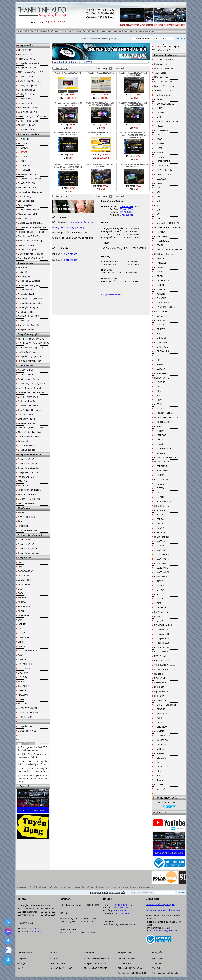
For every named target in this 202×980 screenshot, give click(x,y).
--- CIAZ (158, 603)
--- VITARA (159, 586)
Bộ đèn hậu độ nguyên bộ (30, 303)
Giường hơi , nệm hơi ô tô (30, 85)
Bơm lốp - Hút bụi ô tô (28, 108)
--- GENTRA (160, 709)
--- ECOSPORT (161, 479)
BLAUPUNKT (24, 607)
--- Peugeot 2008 (162, 634)
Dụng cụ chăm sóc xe (28, 472)
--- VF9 (157, 214)
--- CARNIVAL (160, 320)
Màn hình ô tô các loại (28, 188)
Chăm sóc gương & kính (29, 468)
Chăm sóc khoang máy (29, 553)
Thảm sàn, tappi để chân (29, 432)
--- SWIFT (159, 599)
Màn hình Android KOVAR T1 (101, 73)
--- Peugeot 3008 (162, 639)
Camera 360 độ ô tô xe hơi (30, 223)
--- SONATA (160, 289)
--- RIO (157, 360)
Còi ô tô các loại (25, 370)
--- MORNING (160, 338)
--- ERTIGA (159, 590)
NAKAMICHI (24, 638)
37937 (73, 154)
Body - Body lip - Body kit (29, 388)
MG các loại (160, 674)
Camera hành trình (27, 77)
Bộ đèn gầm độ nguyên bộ (30, 307)
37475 (138, 156)
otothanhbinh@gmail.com (166, 931)
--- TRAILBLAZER (162, 241)
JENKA (21, 699)
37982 (105, 125)
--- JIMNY (159, 581)
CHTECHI (23, 691)
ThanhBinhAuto (24, 952)
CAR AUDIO (24, 686)
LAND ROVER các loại (165, 86)
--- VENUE (159, 259)
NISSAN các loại (162, 506)
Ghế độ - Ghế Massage (29, 81)
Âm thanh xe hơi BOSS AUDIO (132, 973)
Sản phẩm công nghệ (28, 334)
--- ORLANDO (161, 727)
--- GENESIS (160, 758)
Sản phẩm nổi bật (27, 46)
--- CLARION (24, 166)
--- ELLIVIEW (24, 157)
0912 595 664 (121, 911)
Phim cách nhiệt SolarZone (96, 959)
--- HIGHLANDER (162, 161)
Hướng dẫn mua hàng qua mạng (68, 227)
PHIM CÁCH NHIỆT (27, 59)
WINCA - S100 (25, 580)
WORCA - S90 (25, 584)
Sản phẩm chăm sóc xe (29, 455)
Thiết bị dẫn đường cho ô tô (31, 72)
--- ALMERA (160, 510)
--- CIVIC (158, 387)
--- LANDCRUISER (163, 166)
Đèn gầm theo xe (26, 312)
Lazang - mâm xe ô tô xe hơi (31, 392)
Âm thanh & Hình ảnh (28, 134)
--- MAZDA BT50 (162, 563)
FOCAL (21, 593)
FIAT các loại (160, 656)
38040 (73, 125)
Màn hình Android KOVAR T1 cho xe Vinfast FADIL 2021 (134, 104)
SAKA (21, 655)
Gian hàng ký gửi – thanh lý (31, 258)
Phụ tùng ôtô (24, 508)
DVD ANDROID (25, 664)
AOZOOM (23, 268)
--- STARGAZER (162, 303)
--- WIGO (158, 139)
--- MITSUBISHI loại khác (166, 457)
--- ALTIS (158, 108)
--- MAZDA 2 (160, 546)
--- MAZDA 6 (160, 550)
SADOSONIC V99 (26, 571)
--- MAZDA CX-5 (162, 555)
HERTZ (21, 633)
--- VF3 (157, 192)
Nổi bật (54, 953)
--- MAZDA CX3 (161, 568)
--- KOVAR (87, 62)
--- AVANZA (159, 144)
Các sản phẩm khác (27, 731)
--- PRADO (159, 157)
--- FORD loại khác (163, 502)
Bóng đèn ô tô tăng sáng (29, 285)
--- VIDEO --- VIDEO (163, 60)
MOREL (22, 646)
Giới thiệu (54, 31)
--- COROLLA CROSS (164, 104)
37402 (105, 186)
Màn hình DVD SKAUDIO (96, 968)
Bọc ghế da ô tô (25, 55)
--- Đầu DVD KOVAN (27, 708)
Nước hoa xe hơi (26, 415)
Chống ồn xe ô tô (26, 94)
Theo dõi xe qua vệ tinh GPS (31, 339)
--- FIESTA (159, 488)
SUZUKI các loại (162, 577)
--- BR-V (158, 404)
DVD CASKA (24, 668)
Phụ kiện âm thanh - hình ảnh (31, 232)
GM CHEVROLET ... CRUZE (167, 228)
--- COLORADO (161, 236)
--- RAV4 (158, 148)
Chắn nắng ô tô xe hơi (28, 406)
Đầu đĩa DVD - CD (26, 183)
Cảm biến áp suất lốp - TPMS (32, 348)
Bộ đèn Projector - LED (29, 316)
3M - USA (22, 481)
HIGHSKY (23, 677)
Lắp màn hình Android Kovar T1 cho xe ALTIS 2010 (68, 104)
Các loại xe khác (162, 683)
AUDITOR (23, 598)
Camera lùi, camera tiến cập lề (32, 227)
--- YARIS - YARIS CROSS (166, 122)
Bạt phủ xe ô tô (25, 103)
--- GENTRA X (161, 714)
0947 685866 (127, 215)
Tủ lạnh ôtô (23, 441)
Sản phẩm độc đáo (27, 450)
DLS (20, 589)
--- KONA (158, 272)
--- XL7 (157, 594)
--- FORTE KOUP (162, 736)
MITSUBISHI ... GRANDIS (166, 418)
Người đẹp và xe (162, 692)
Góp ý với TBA (115, 31)
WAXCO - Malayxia (27, 503)
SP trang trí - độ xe (27, 419)
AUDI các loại (160, 73)
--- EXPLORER (161, 471)
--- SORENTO (160, 342)
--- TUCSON (160, 285)
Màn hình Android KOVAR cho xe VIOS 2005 (101, 165)
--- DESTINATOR (162, 422)
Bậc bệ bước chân (26, 90)
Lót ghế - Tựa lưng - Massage (32, 428)
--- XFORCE (160, 426)
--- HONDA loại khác (163, 413)
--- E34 (157, 188)
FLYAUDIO (23, 695)
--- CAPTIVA (160, 232)
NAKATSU (23, 660)
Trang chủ (23, 31)
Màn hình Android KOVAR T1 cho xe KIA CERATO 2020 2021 (101, 104)
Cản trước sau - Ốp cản (29, 379)
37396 (138, 186)
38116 (138, 95)
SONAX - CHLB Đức (27, 495)
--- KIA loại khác (161, 373)
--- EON (158, 771)
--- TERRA (159, 519)
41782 (73, 95)
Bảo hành (92, 31)
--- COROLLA (160, 700)
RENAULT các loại (163, 661)
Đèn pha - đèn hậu (27, 330)
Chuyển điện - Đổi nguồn (29, 410)
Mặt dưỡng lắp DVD (27, 219)
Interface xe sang (26, 245)
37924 (105, 154)
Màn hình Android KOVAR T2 (68, 73)
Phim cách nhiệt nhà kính (30, 361)
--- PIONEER (24, 170)
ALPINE (22, 611)
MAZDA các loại (161, 537)
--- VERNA (159, 749)
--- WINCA (23, 143)
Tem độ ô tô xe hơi (26, 423)
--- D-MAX (159, 621)
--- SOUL (158, 776)
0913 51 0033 (121, 905)
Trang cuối (119, 68)
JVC (20, 562)
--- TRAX (158, 723)
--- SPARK (159, 245)
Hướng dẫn (157, 953)
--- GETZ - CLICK (162, 767)
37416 (73, 188)
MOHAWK (23, 602)
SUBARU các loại (162, 652)
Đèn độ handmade (26, 294)
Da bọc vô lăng (25, 99)
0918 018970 (126, 209)
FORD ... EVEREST (163, 462)
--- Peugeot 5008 (162, 643)
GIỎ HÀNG (158, 46)
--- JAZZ (158, 396)
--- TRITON (159, 431)
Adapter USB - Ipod (27, 250)
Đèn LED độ (24, 321)
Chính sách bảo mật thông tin (160, 904)
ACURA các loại (161, 647)
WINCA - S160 (25, 576)
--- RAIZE (159, 99)
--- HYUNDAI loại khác (164, 307)
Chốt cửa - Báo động (28, 401)
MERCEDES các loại (164, 68)
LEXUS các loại (161, 77)
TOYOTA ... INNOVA (163, 91)
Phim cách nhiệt (58, 964)
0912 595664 (126, 212)
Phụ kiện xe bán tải (27, 125)
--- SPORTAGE (161, 347)
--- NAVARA (160, 532)
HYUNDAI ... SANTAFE (165, 254)
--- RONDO (159, 365)
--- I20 (157, 762)
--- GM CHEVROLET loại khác (168, 250)
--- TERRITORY (161, 466)
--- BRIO (158, 409)
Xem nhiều (89, 953)
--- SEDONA (160, 369)
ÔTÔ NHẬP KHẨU (26, 517)
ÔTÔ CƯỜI (159, 687)
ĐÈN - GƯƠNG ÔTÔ (27, 530)
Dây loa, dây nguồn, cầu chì (31, 254)
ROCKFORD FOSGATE (29, 651)
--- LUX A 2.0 (160, 179)
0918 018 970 (121, 908)
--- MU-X (158, 616)
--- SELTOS (159, 325)
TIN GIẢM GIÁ (25, 50)
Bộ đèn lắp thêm (26, 290)
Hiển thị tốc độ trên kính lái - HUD (33, 343)
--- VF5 (157, 197)
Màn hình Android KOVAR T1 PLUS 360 (101, 134)
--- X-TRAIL (159, 515)
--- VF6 (157, 201)
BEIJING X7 (160, 678)
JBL (20, 629)
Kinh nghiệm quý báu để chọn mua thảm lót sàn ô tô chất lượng (32, 779)
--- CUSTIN (159, 267)
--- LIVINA (159, 784)
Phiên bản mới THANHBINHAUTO (139, 31)
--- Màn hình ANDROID (29, 174)
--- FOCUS (159, 484)
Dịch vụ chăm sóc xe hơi (30, 535)
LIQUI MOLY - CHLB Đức (30, 490)
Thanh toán (67, 31)
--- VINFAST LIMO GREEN (166, 223)
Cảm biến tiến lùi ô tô (28, 112)
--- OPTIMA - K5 (161, 351)
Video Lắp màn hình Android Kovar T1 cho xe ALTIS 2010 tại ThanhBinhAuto (68, 167)
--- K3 (157, 356)
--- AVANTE (159, 753)
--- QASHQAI (160, 789)
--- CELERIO (160, 608)
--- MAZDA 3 (160, 541)
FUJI (20, 567)
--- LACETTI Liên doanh (165, 705)
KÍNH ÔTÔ (23, 526)
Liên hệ (102, 31)
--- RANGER (160, 493)
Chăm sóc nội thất (26, 459)
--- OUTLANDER (162, 440)
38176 (105, 95)
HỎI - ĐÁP (159, 696)
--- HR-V (158, 400)
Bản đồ (33, 31)
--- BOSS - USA (25, 717)
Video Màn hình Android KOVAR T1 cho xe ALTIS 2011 (68, 134)
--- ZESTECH (24, 139)
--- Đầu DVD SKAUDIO (29, 713)
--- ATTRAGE (160, 435)
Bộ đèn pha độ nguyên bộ (30, 299)
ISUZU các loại (161, 612)
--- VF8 (157, 210)
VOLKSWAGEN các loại (165, 665)
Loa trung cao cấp (26, 201)
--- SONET (159, 316)
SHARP (22, 642)
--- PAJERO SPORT (163, 449)
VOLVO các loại (161, 669)
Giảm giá (43, 31)
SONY (21, 620)
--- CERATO (160, 329)
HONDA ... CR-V (162, 378)
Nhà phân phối (25, 558)
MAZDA (22, 513)
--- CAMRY (159, 113)
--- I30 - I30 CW (161, 740)
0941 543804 (71, 260)
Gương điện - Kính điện (29, 325)
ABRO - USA (24, 486)
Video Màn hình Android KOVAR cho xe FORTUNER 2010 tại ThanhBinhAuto (134, 135)
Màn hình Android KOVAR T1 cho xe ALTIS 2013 (134, 74)
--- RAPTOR (160, 497)
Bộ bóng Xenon (25, 277)
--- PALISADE (160, 263)
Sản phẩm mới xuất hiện (29, 63)
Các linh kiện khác (26, 445)
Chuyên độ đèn (25, 263)
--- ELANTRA (160, 298)
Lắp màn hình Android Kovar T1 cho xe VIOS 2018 (134, 166)
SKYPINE (22, 682)
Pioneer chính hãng (127, 959)
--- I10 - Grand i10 (162, 281)
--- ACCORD (160, 382)
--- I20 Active (160, 745)
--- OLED (22, 161)
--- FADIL (158, 183)
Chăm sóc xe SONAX (28, 540)
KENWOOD (23, 615)
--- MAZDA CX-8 (162, 559)
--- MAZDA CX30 (162, 572)
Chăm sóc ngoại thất (27, 464)
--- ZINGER (159, 780)
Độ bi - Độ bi (24, 272)
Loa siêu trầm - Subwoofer (30, 192)
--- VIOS (158, 117)
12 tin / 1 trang (100, 68)
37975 (138, 125)
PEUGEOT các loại (163, 625)
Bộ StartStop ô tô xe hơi (29, 352)
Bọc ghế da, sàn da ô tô (61, 968)
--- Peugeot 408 (161, 630)
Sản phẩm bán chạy (27, 68)
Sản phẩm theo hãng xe (166, 55)
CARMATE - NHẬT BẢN (29, 499)
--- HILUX (159, 126)
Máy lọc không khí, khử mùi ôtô (32, 116)
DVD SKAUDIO (125, 964)
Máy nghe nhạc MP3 (27, 214)
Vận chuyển (80, 31)
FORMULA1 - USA (27, 477)
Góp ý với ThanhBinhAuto (111, 295)
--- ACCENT (160, 294)
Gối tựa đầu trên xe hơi (29, 437)
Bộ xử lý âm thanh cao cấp (30, 241)
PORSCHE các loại (163, 82)
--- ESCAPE (160, 475)
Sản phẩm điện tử (26, 726)
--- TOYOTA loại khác (164, 170)
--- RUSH (158, 135)
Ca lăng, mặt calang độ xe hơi (32, 384)
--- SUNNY (159, 528)
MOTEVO (22, 704)
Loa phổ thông (25, 196)
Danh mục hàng (26, 366)
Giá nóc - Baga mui (27, 375)
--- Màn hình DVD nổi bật (29, 179)
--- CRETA (159, 276)
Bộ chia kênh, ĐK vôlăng (29, 236)
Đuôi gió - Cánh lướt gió (29, 397)
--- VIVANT (159, 731)
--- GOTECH (24, 148)
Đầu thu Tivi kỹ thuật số (29, 210)
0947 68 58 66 (122, 913)
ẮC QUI (22, 522)
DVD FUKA (23, 673)
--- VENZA (159, 152)
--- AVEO (158, 718)
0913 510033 (71, 254)
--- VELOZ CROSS (163, 95)
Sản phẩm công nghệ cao (30, 357)
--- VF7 (157, 205)
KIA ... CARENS (161, 312)
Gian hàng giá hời (26, 130)
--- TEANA (159, 524)
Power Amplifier (25, 205)
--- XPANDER (160, 444)
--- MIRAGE (160, 453)
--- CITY (158, 391)
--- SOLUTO (160, 334)
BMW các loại (160, 64)
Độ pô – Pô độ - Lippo (28, 121)
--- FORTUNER (161, 130)
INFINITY (22, 624)
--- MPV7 (158, 219)
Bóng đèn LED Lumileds (29, 281)
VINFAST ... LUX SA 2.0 (165, 175)
